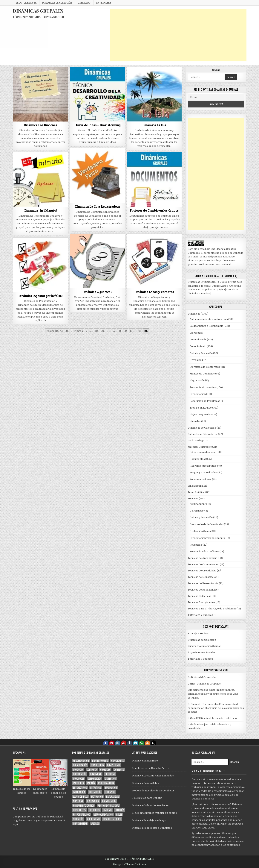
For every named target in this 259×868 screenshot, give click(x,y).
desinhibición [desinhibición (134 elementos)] (95, 779)
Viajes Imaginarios (201, 414)
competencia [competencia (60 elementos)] (97, 765)
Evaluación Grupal (201, 531)
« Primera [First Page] (77, 331)
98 (119, 331)
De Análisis (196, 511)
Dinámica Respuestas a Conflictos (152, 828)
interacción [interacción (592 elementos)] (95, 792)
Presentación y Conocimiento (207, 538)
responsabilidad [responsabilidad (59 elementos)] (82, 815)
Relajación (196, 545)
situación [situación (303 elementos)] (78, 819)
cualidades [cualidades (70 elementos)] (79, 779)
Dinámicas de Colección (57, 3)
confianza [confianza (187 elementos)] (92, 770)
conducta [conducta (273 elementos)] (78, 770)
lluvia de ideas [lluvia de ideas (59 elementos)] (81, 797)
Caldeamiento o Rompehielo (206, 326)
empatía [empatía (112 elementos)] (91, 783)
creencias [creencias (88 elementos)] (110, 774)
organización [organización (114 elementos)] (109, 801)
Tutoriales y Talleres (200, 615)
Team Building (196, 492)
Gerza (191, 684)
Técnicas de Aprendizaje (203, 558)
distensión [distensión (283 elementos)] (110, 779)
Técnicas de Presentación (203, 583)
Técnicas (193, 499)
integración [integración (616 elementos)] (79, 792)
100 (132, 331)
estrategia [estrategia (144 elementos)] (96, 788)
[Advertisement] (178, 35)
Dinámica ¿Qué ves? (97, 292)
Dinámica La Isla (154, 125)
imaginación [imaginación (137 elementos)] (111, 788)
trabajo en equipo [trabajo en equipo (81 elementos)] (112, 819)
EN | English (104, 3)
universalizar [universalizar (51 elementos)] (80, 824)
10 (96, 331)
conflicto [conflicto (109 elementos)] (105, 770)
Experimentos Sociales (202, 652)
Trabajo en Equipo (201, 408)
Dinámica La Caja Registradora (98, 206)
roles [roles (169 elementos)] (119, 815)
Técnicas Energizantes (201, 602)
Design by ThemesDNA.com (129, 864)
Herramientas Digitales (204, 466)
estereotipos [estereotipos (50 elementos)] (80, 788)
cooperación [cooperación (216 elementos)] (80, 774)
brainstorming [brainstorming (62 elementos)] (100, 761)
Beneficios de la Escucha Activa (150, 768)
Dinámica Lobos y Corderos (154, 292)
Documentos (197, 459)
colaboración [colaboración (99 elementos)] (80, 765)
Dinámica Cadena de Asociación (151, 805)
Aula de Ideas (196, 724)
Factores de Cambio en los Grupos (154, 210)
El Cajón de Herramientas (203, 704)
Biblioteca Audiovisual (203, 452)
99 (125, 331)
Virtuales (195, 421)
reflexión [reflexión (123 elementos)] (120, 810)
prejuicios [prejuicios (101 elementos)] (94, 810)
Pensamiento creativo (203, 387)
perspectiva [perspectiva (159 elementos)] (79, 810)
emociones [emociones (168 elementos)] (78, 783)
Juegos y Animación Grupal (204, 646)
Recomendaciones (201, 479)
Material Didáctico (199, 447)
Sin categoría (196, 486)
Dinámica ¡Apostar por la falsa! (41, 296)
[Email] (216, 97)
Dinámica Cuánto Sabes (146, 783)
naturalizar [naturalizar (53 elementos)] (112, 797)
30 (109, 331)
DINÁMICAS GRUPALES (38, 11)
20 (102, 331)
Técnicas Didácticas (199, 596)
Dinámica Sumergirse (145, 761)
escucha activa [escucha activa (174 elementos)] (106, 783)
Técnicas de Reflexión (201, 590)
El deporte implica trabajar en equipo (154, 813)
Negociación (197, 380)
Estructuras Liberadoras (203, 434)
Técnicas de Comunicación (203, 564)
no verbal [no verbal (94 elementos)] (78, 801)
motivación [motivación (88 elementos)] (97, 797)
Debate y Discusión (201, 353)
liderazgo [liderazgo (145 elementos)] (110, 792)
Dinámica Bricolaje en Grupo (149, 820)
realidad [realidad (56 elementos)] (107, 810)
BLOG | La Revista (26, 3)
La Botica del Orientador (202, 677)
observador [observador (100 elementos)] (93, 801)
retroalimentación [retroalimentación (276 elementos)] (103, 815)
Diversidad (196, 360)
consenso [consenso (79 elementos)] (119, 770)
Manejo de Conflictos (202, 374)
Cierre (194, 333)
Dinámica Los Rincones (40, 125)
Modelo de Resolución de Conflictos (153, 791)
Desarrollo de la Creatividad (207, 524)
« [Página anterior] (87, 331)
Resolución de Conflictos (204, 551)
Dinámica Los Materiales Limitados (153, 776)
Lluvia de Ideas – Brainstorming (97, 125)
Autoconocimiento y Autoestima (209, 319)
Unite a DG (84, 3)
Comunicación (198, 340)
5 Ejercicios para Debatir (147, 798)
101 (139, 331)
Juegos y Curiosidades (203, 472)
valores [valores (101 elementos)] (95, 824)
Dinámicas (194, 314)
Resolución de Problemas (205, 401)
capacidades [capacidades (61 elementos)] (118, 761)
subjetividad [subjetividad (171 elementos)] (93, 819)
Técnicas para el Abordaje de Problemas (212, 609)
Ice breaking (195, 440)
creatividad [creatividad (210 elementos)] (96, 774)
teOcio (192, 718)
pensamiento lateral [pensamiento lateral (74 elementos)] (108, 806)
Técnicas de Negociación (203, 577)
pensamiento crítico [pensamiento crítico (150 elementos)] (84, 806)
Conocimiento (198, 346)
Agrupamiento (198, 504)
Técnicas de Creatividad (202, 571)
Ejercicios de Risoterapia (205, 367)
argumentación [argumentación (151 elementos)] (81, 761)
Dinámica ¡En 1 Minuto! (41, 210)
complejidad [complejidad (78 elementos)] (113, 765)
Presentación (198, 394)
